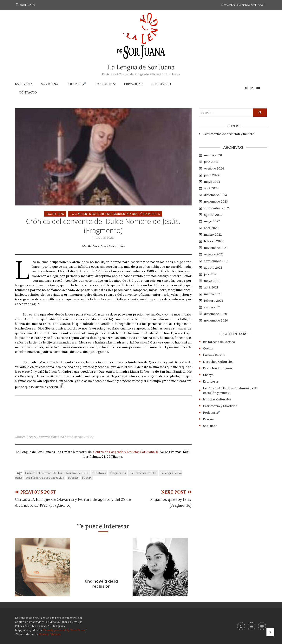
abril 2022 (211, 228)
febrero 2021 (213, 301)
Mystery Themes (50, 634)
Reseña (208, 419)
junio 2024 (212, 175)
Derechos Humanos (218, 368)
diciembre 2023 (215, 195)
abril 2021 (211, 287)
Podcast (73, 478)
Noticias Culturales (217, 399)
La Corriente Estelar (143, 473)
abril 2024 (211, 188)
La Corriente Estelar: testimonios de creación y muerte (115, 214)
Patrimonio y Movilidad (220, 406)
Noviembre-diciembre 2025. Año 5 (243, 5)
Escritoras (55, 214)
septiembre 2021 (216, 261)
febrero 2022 (214, 241)
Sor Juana (49, 84)
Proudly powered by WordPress (64, 630)
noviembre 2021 (216, 248)
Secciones (103, 84)
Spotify (87, 478)
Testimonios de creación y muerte (229, 134)
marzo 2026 (213, 155)
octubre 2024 (214, 168)
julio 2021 (211, 274)
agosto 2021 (213, 267)
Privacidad (133, 84)
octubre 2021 (214, 254)
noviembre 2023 (216, 201)
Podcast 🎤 (76, 84)
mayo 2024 (212, 182)
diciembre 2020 (216, 314)
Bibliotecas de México (219, 342)
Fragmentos (118, 473)
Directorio (161, 84)
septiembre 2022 (216, 208)
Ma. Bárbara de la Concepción (45, 478)
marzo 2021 (213, 294)
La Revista (24, 84)
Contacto (28, 92)
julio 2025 (211, 162)
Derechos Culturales (218, 362)
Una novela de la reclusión (101, 584)
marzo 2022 (213, 234)
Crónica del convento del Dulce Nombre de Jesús (57, 473)
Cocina (208, 348)
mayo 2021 (212, 281)
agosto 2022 (213, 215)
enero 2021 (212, 307)
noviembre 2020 (216, 320)
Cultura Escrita (214, 355)
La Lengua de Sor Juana (141, 67)
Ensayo (208, 375)
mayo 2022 (212, 221)
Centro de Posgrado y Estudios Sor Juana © (126, 452)
